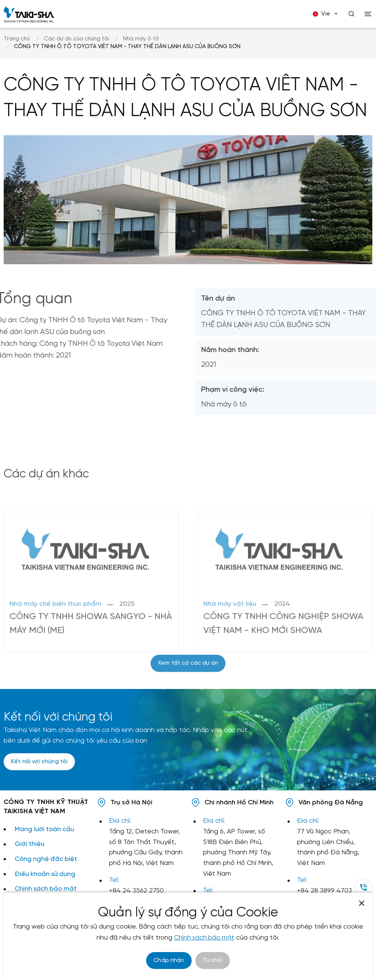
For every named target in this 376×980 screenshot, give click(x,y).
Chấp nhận (169, 960)
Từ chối (213, 960)
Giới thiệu (30, 844)
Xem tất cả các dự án (188, 682)
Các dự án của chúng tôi (76, 39)
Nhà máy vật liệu (230, 641)
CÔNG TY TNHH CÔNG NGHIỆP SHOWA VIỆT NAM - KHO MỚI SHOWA (284, 661)
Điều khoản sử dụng (46, 874)
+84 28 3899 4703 (325, 891)
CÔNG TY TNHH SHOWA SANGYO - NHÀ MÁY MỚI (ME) (82, 661)
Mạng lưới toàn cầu (45, 829)
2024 (282, 641)
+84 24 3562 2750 (136, 891)
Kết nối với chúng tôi (39, 762)
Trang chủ (17, 39)
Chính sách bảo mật (46, 889)
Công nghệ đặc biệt (47, 859)
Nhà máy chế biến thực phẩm (55, 641)
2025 (127, 641)
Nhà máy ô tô (141, 39)
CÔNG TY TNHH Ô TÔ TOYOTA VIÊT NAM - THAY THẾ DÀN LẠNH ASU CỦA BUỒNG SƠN (127, 47)
